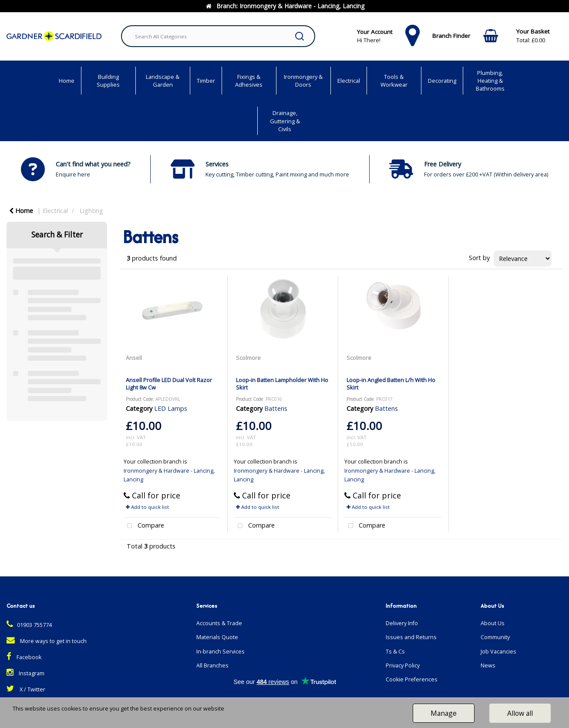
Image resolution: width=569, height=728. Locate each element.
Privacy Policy (403, 665)
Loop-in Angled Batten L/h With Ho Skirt (391, 384)
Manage (444, 713)
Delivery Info (402, 623)
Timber (206, 81)
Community (495, 637)
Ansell (134, 358)
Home (67, 81)
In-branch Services (221, 652)
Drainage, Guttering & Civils (285, 121)
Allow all (520, 713)
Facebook (24, 657)
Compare (144, 526)
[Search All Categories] (218, 36)
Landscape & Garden (163, 81)
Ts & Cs (395, 652)
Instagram (25, 673)
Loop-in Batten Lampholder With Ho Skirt (282, 384)
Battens (276, 408)
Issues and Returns (411, 637)
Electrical (349, 81)
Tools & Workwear (394, 81)
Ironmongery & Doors (303, 81)
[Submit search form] (300, 36)
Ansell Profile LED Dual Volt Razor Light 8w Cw (169, 384)
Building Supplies (108, 81)
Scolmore (248, 358)
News (488, 665)
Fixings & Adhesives (249, 81)
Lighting (91, 211)
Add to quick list (147, 507)
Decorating (442, 81)
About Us (493, 623)
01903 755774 (29, 625)
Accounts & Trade (219, 623)
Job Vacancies (498, 652)
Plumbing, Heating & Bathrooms (490, 81)
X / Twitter (26, 689)
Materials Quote (217, 637)
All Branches (212, 665)
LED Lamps (171, 408)
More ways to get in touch (47, 641)
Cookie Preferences (412, 679)
